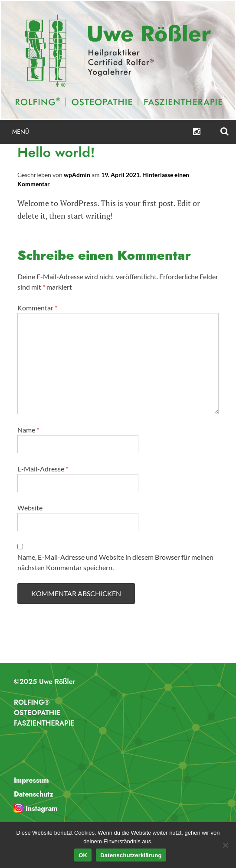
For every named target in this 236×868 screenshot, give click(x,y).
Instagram (41, 808)
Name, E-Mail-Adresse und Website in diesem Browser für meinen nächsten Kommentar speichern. (115, 562)
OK (83, 855)
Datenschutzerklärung (131, 855)
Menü (21, 132)
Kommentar (37, 308)
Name (28, 430)
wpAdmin (77, 175)
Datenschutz (34, 794)
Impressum (31, 780)
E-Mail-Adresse (43, 469)
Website (30, 508)
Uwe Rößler (118, 60)
